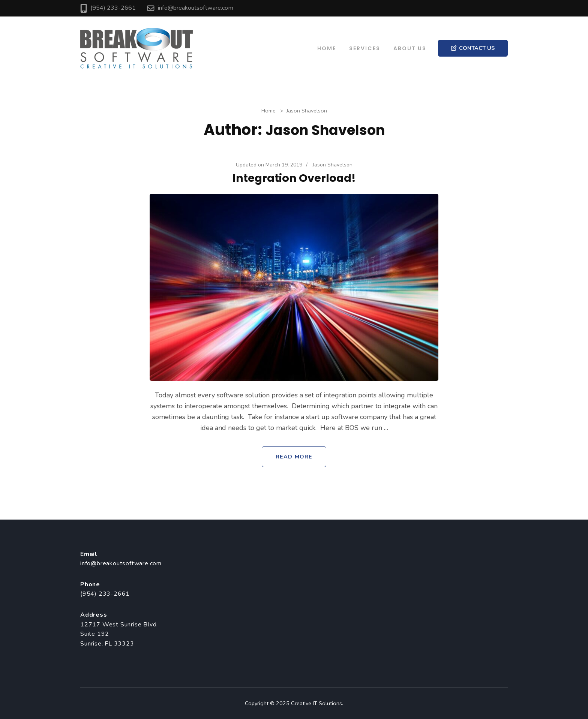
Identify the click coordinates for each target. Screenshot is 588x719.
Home (327, 48)
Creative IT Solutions (316, 703)
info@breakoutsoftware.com (196, 8)
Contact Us (473, 48)
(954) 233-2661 (113, 8)
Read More (294, 457)
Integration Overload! (294, 178)
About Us (410, 48)
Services (365, 48)
